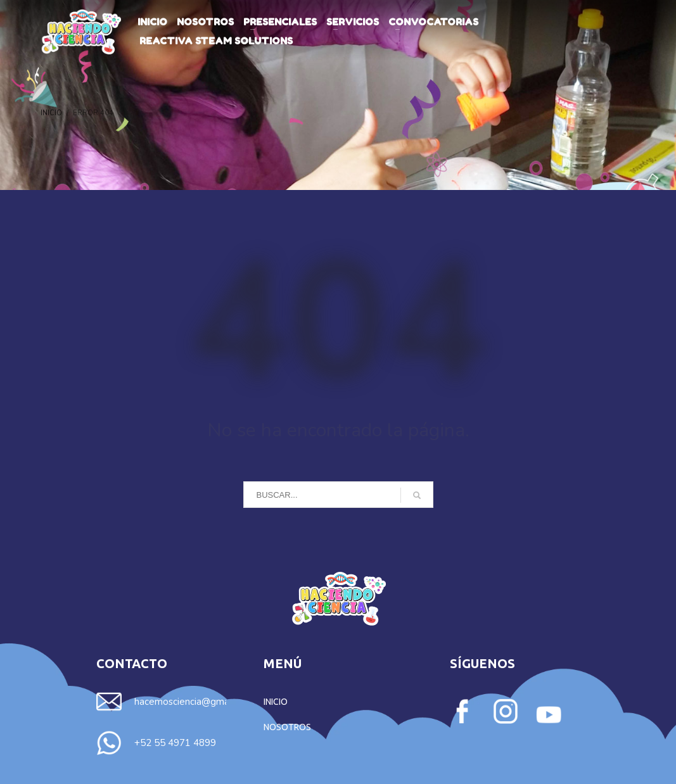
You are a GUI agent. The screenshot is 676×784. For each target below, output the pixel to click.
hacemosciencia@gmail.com (194, 702)
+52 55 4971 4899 (175, 743)
